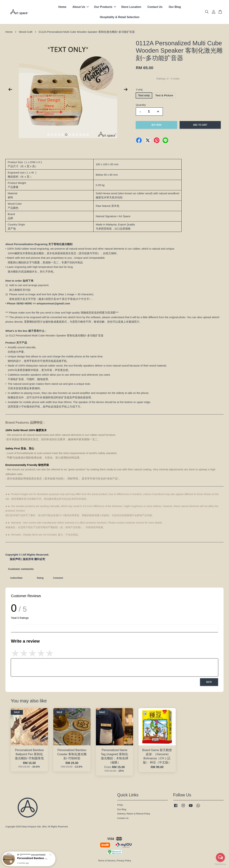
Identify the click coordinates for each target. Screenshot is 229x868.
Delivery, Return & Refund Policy (134, 814)
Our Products (105, 7)
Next (126, 90)
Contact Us (155, 7)
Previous (10, 90)
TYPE (139, 90)
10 (81, 135)
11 (84, 135)
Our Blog (175, 7)
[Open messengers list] (220, 857)
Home (62, 7)
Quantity (141, 105)
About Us (81, 7)
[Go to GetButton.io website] (220, 864)
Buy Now (156, 125)
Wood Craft (26, 32)
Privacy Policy (124, 861)
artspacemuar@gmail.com (53, 303)
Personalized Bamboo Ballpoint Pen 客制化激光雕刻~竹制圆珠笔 (33, 859)
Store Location (131, 7)
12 (88, 135)
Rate (209, 682)
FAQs (120, 805)
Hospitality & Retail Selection (120, 17)
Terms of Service (107, 861)
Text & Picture (164, 95)
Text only (144, 95)
